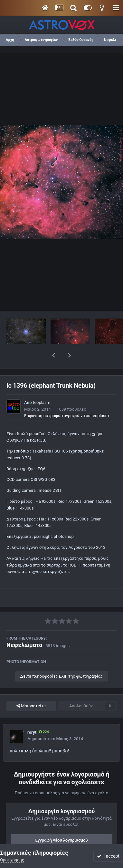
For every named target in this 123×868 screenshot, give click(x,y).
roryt (32, 715)
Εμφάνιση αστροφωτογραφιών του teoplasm (66, 399)
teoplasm (42, 386)
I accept (108, 856)
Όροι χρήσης (12, 860)
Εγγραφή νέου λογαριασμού (62, 823)
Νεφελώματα (24, 628)
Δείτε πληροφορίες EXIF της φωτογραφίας (61, 659)
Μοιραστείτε (31, 689)
